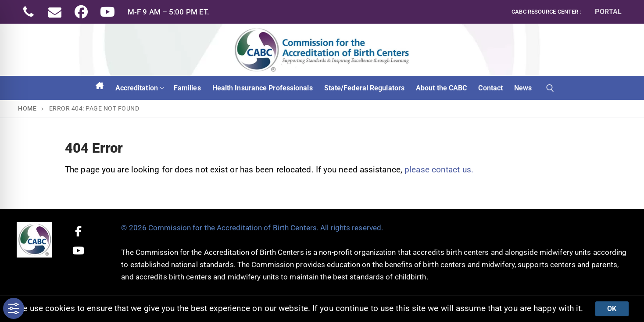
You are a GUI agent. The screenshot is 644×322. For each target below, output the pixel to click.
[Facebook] (81, 12)
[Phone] (29, 12)
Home (27, 108)
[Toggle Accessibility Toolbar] (14, 308)
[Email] (55, 12)
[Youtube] (107, 12)
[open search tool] (550, 88)
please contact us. (439, 170)
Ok (612, 309)
